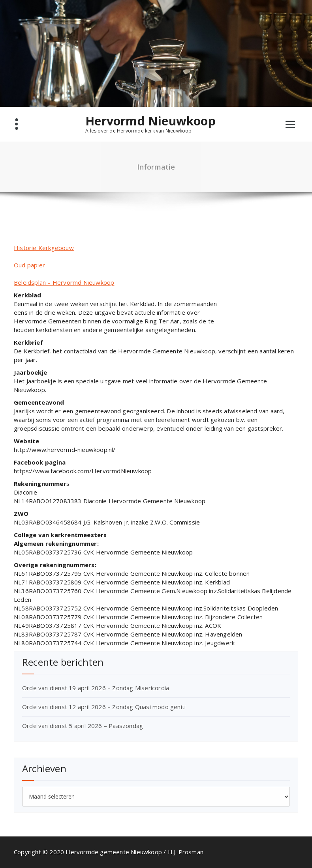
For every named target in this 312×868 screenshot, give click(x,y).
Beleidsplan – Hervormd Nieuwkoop (64, 282)
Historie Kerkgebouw (44, 248)
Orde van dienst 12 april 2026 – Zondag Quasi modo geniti (104, 707)
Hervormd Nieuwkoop (150, 121)
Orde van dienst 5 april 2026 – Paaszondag (83, 726)
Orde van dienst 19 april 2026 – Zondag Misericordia (96, 688)
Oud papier (29, 265)
